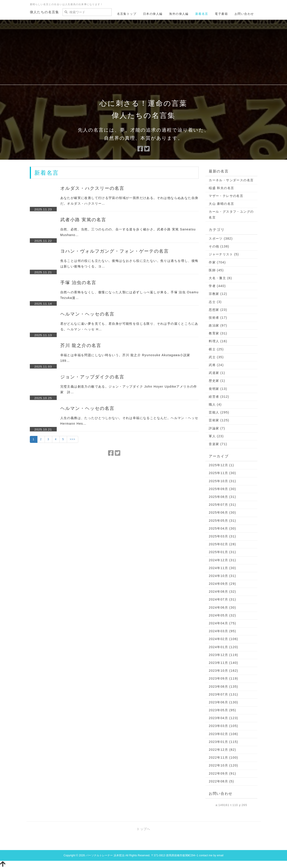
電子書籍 (221, 14)
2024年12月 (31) (222, 560)
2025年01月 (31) (222, 552)
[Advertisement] (143, 53)
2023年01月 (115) (223, 742)
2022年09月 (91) (222, 773)
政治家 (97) (218, 325)
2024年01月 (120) (223, 647)
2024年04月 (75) (222, 623)
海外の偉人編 (179, 14)
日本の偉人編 (153, 14)
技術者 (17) (218, 318)
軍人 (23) (216, 436)
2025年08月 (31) (222, 497)
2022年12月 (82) (222, 750)
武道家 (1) (217, 373)
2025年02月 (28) (222, 544)
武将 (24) (216, 365)
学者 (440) (217, 286)
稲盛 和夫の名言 (221, 188)
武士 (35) (216, 357)
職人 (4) (215, 404)
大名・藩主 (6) (220, 278)
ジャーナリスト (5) (224, 254)
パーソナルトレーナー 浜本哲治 (105, 855)
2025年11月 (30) (222, 473)
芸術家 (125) (219, 420)
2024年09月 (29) (222, 584)
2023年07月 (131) (223, 694)
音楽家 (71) (218, 444)
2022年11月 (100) (223, 758)
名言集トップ (127, 14)
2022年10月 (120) (223, 765)
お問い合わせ (244, 14)
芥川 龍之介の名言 (81, 345)
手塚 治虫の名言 (78, 283)
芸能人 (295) (219, 412)
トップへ (143, 829)
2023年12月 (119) (223, 655)
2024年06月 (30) (222, 607)
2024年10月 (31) (222, 576)
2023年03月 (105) (223, 726)
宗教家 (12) (218, 294)
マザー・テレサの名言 (226, 196)
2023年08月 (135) (223, 687)
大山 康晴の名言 (221, 204)
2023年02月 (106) (223, 734)
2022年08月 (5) (221, 781)
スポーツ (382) (221, 239)
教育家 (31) (218, 333)
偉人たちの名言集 (45, 12)
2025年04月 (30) (222, 528)
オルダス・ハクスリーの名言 (92, 188)
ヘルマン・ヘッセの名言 (87, 314)
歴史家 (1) (217, 381)
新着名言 (202, 14)
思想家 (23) (218, 310)
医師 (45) (216, 270)
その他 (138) (219, 246)
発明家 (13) (218, 389)
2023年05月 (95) (222, 710)
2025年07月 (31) (222, 505)
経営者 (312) (219, 397)
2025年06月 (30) (222, 512)
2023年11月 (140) (223, 663)
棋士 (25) (216, 349)
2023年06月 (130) (223, 702)
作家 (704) (217, 262)
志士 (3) (215, 302)
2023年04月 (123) (223, 718)
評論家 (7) (217, 428)
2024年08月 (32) (222, 592)
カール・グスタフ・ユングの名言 (231, 214)
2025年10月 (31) (222, 481)
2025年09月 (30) (222, 489)
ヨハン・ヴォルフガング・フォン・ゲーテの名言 (115, 251)
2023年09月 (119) (223, 678)
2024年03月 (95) (222, 631)
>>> (73, 439)
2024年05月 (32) (222, 615)
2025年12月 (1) (221, 465)
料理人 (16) (218, 341)
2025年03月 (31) (222, 536)
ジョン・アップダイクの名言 (92, 377)
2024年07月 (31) (222, 599)
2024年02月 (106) (223, 639)
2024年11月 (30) (222, 568)
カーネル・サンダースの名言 (231, 180)
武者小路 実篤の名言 (83, 220)
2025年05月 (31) (222, 521)
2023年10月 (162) (223, 671)
